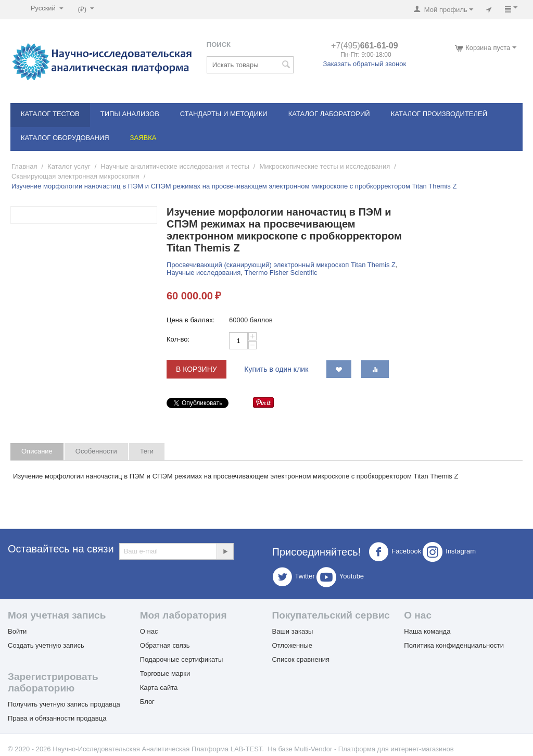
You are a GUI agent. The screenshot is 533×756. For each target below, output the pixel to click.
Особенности (96, 451)
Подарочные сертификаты (181, 659)
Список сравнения (301, 659)
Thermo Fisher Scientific (281, 273)
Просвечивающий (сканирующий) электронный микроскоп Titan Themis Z (281, 265)
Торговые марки (165, 673)
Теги (147, 451)
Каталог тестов (50, 114)
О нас (149, 631)
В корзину (196, 369)
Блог (147, 702)
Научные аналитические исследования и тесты (175, 166)
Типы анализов (130, 114)
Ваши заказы (293, 631)
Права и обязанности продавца (57, 718)
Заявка (143, 138)
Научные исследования (204, 273)
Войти (17, 631)
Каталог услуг (69, 166)
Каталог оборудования (65, 138)
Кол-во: (178, 339)
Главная (24, 166)
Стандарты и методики (224, 114)
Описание (37, 451)
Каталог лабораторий (329, 114)
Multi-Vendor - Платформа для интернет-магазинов (374, 749)
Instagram (449, 552)
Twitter (294, 577)
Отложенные (292, 645)
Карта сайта (159, 688)
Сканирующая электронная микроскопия (75, 176)
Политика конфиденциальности (454, 645)
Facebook (395, 552)
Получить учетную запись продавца (64, 704)
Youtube (340, 577)
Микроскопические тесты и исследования (325, 166)
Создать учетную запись (46, 645)
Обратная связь (165, 645)
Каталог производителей (439, 114)
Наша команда (427, 631)
